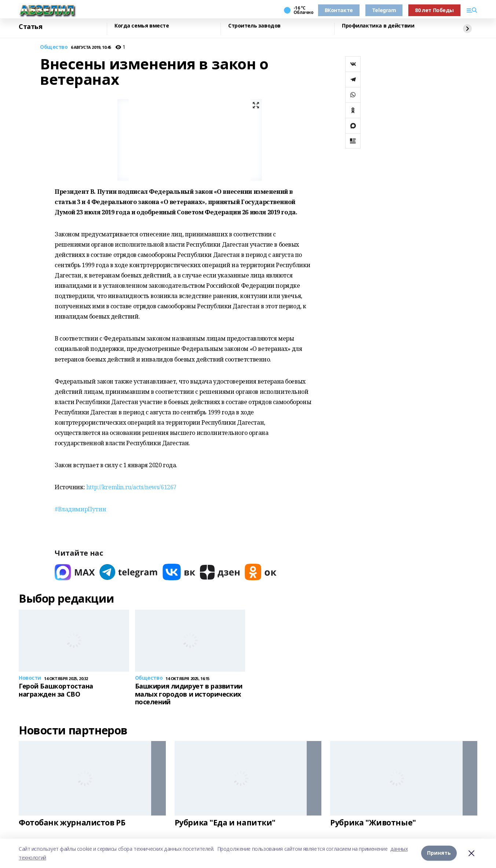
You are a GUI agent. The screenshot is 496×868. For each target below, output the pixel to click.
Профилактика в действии (378, 26)
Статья (30, 27)
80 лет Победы (434, 10)
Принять (439, 853)
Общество (54, 47)
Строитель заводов (254, 26)
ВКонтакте (339, 10)
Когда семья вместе (142, 26)
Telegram (384, 10)
